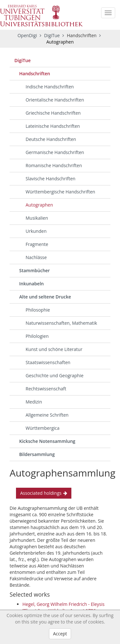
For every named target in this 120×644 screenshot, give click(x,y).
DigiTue (53, 35)
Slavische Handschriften (51, 179)
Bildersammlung (37, 454)
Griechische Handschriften (53, 113)
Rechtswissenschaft (46, 389)
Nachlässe (36, 257)
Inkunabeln (32, 284)
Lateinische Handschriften (53, 126)
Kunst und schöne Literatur (54, 349)
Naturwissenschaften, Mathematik (61, 323)
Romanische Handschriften (54, 165)
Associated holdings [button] (44, 493)
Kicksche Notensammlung (47, 441)
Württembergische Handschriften (60, 192)
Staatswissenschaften (48, 362)
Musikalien (37, 218)
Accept (60, 634)
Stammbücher (35, 270)
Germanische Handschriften (55, 152)
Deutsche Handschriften (51, 139)
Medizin (34, 402)
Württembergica (43, 428)
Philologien (37, 336)
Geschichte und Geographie (55, 375)
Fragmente (37, 244)
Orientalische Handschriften (55, 100)
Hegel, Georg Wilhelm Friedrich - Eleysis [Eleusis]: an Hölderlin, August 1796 (64, 607)
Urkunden (36, 231)
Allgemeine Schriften (47, 415)
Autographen (39, 205)
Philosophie (38, 310)
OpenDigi (27, 35)
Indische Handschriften (50, 87)
